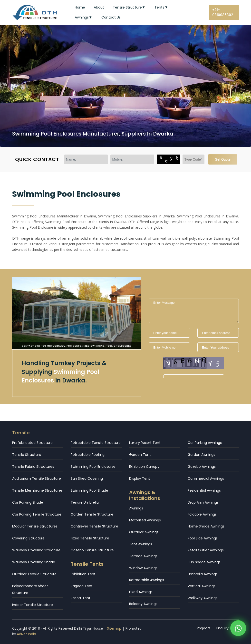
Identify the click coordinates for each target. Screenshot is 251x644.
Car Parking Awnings (205, 443)
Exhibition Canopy (144, 467)
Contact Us (111, 17)
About (99, 7)
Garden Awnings (201, 455)
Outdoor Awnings (144, 532)
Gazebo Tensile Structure (92, 550)
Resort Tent (81, 598)
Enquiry (223, 628)
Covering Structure (28, 538)
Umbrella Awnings (203, 574)
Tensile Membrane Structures (37, 490)
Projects (204, 628)
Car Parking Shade (28, 502)
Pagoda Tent (82, 586)
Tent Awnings (141, 544)
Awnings (84, 17)
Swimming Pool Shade (89, 490)
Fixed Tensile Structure (90, 538)
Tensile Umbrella (85, 502)
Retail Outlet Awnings (206, 550)
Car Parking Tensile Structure (37, 514)
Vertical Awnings (202, 586)
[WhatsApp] (238, 629)
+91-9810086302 (223, 12)
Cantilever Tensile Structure (94, 526)
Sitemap (114, 628)
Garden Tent (140, 455)
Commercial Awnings (206, 478)
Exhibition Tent (83, 574)
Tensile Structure (129, 7)
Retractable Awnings (147, 580)
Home (80, 7)
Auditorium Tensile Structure (37, 478)
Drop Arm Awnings (203, 502)
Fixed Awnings (141, 592)
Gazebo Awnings (202, 467)
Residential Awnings (204, 490)
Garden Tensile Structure (92, 514)
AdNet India (26, 634)
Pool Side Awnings (203, 538)
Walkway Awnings (203, 598)
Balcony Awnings (143, 604)
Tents (161, 7)
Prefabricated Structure (32, 443)
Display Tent (140, 478)
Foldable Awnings (202, 514)
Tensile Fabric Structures (33, 467)
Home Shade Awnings (206, 526)
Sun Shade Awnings (204, 562)
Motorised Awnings (145, 520)
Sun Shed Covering (87, 478)
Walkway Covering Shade (34, 562)
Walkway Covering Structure (36, 550)
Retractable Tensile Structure (96, 443)
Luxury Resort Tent (145, 443)
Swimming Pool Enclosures (93, 467)
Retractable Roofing (88, 455)
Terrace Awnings (143, 556)
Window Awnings (143, 568)
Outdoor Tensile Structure (34, 574)
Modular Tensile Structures (35, 526)
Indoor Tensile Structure (33, 605)
